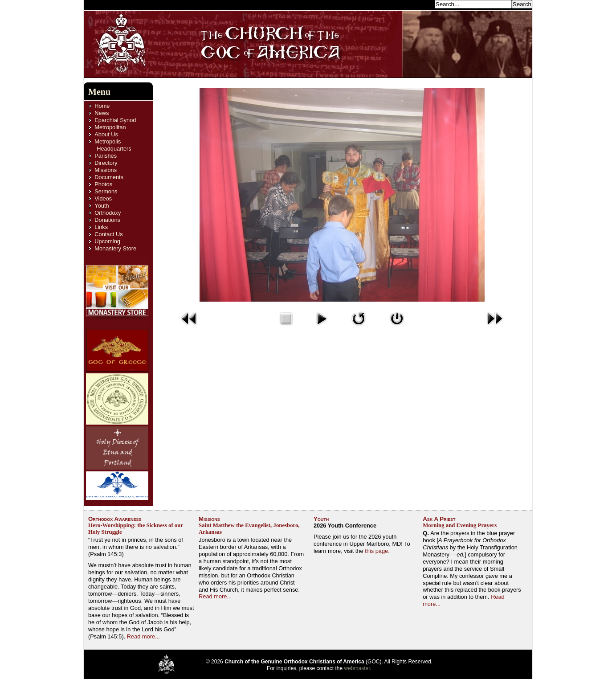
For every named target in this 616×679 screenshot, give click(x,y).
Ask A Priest (439, 519)
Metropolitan (110, 127)
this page (376, 551)
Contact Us (108, 234)
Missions (106, 170)
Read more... (143, 636)
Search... (420, 4)
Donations (107, 220)
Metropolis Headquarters (113, 145)
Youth (102, 206)
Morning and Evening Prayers (460, 525)
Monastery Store (115, 248)
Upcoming (107, 241)
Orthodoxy (108, 213)
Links (101, 227)
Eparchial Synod (115, 120)
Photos (103, 184)
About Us (106, 134)
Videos (103, 198)
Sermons (106, 191)
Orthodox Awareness (115, 519)
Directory (106, 163)
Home (102, 106)
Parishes (106, 156)
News (102, 113)
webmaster (357, 668)
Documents (109, 177)
